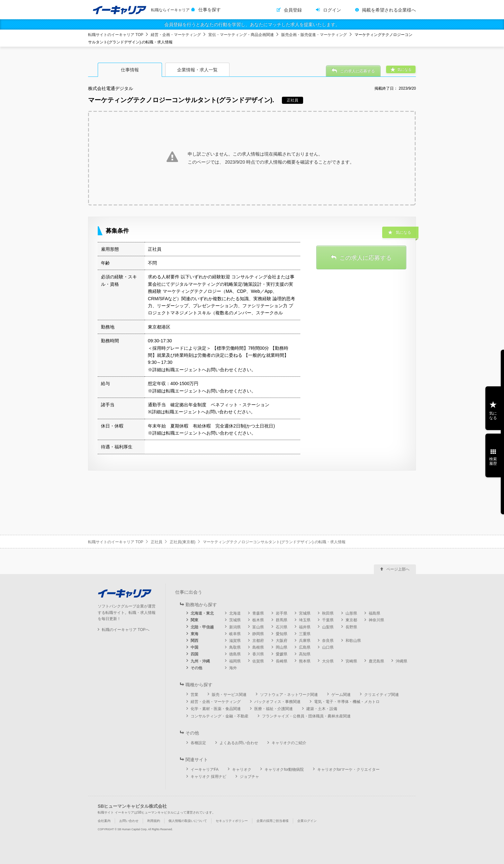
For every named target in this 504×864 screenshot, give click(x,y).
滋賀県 (235, 641)
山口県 (328, 647)
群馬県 (282, 620)
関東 (194, 620)
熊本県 (305, 661)
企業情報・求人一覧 (197, 70)
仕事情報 (130, 70)
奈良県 (328, 641)
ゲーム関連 (341, 695)
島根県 (258, 647)
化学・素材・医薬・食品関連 (216, 709)
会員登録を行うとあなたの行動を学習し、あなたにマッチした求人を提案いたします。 (252, 24)
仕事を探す (210, 10)
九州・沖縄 (200, 661)
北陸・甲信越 (202, 627)
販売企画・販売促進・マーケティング (314, 35)
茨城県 (235, 620)
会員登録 (293, 10)
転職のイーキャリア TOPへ (126, 630)
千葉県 (328, 620)
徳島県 (235, 654)
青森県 (258, 613)
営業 (194, 695)
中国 (194, 647)
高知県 (305, 654)
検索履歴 (493, 461)
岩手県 (282, 613)
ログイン (332, 10)
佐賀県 (258, 661)
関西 (194, 641)
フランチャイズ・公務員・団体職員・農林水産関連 (306, 716)
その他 (196, 668)
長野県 (351, 627)
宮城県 (305, 613)
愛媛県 (282, 654)
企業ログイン (307, 821)
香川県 (258, 654)
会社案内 (104, 821)
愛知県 (282, 634)
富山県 (258, 627)
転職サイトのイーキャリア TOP (116, 35)
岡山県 (282, 647)
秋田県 (328, 613)
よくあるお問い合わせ (239, 743)
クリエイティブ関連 (382, 695)
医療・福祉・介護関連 (274, 709)
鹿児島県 (376, 661)
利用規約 (154, 821)
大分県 (328, 661)
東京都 (351, 620)
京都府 (258, 641)
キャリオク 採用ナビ (208, 777)
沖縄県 (401, 661)
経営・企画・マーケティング (176, 35)
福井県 (305, 627)
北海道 (235, 613)
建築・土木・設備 (322, 709)
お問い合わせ (129, 821)
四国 (194, 654)
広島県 (305, 647)
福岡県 (235, 661)
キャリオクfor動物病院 (284, 770)
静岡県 (258, 634)
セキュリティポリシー (232, 821)
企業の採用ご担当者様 (273, 821)
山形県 (351, 613)
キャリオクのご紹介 (289, 743)
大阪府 (282, 641)
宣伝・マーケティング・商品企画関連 (241, 35)
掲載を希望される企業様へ (389, 10)
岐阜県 (235, 634)
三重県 (305, 634)
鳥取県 (235, 647)
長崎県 (282, 661)
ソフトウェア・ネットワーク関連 (289, 695)
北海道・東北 (202, 613)
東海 (194, 634)
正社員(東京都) (183, 542)
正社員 (157, 542)
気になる (493, 416)
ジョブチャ (249, 777)
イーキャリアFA (205, 770)
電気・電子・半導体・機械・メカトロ (347, 702)
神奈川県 (376, 620)
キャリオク (242, 770)
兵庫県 (305, 641)
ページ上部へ (398, 569)
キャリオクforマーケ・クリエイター (348, 770)
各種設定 (198, 743)
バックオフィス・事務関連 (277, 702)
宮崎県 (351, 661)
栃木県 (258, 620)
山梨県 (328, 627)
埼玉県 (305, 620)
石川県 (282, 627)
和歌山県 (353, 641)
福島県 (374, 613)
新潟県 (235, 627)
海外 (233, 668)
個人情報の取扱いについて (188, 821)
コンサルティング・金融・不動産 (220, 716)
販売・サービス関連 (229, 695)
